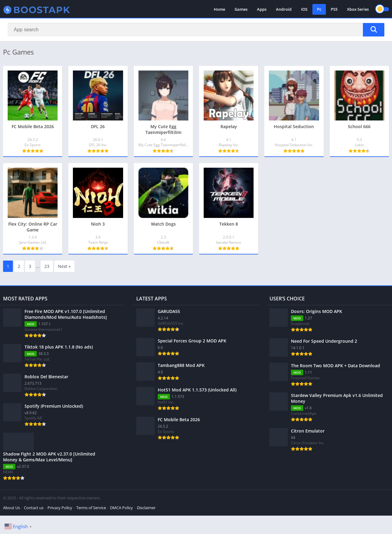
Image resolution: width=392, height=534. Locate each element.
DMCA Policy (121, 508)
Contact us (34, 508)
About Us (11, 508)
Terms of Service (91, 508)
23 (47, 266)
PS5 (334, 9)
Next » (64, 266)
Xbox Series (358, 9)
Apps (262, 9)
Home (219, 9)
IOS (304, 9)
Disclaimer (146, 508)
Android (284, 9)
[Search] (196, 30)
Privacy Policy (60, 508)
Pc (319, 9)
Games (241, 9)
